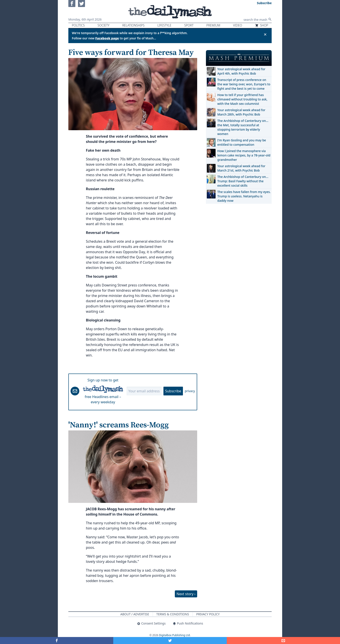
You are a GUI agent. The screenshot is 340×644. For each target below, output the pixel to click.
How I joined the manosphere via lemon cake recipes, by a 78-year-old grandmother (244, 155)
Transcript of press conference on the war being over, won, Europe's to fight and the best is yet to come (244, 84)
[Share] (283, 640)
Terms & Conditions (173, 614)
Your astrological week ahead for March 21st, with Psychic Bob (241, 168)
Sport (189, 25)
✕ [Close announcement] (265, 34)
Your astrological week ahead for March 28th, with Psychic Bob (241, 112)
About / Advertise (135, 614)
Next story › (186, 594)
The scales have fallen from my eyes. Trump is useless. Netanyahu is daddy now (244, 196)
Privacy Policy (208, 614)
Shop (262, 25)
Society (103, 25)
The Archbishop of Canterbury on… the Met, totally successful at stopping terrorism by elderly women (243, 127)
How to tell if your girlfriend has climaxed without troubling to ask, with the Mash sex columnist (242, 99)
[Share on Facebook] (57, 640)
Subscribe (173, 391)
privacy (190, 391)
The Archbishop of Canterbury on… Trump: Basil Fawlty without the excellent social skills (243, 181)
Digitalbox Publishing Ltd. (175, 635)
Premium (213, 25)
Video (238, 25)
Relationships (133, 25)
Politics (78, 25)
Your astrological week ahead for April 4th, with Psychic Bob (241, 71)
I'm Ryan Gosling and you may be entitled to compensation (242, 142)
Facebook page (107, 38)
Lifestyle (164, 25)
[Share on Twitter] (170, 640)
